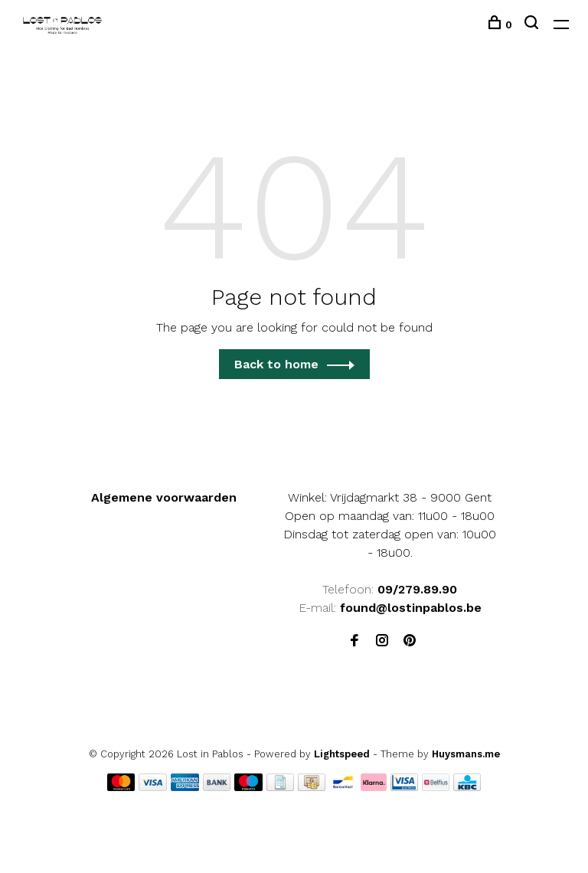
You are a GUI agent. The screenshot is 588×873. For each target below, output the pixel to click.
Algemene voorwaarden (164, 497)
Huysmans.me (466, 754)
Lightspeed (342, 754)
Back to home (276, 364)
